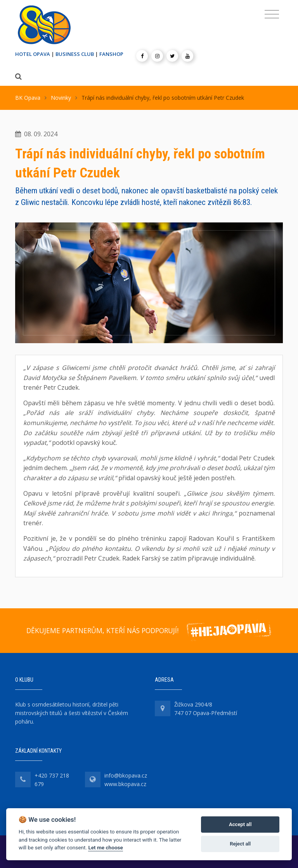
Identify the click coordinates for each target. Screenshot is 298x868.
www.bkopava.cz (125, 784)
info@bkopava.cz (126, 775)
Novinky (61, 98)
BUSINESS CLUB (75, 54)
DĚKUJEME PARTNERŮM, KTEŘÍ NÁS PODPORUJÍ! (102, 630)
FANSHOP (111, 54)
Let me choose (105, 847)
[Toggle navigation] (272, 14)
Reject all (240, 844)
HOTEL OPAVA (33, 54)
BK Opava (28, 98)
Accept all (240, 824)
